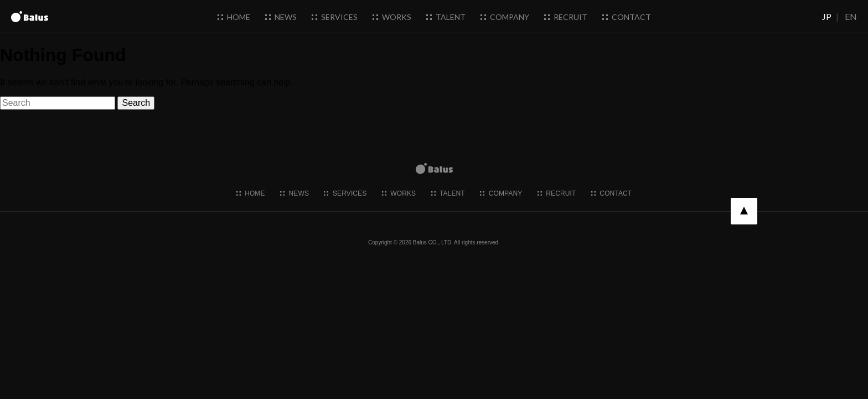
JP (827, 16)
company (505, 17)
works (392, 17)
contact (627, 17)
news (281, 17)
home (234, 17)
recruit (566, 17)
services (335, 17)
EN (851, 16)
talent (446, 17)
